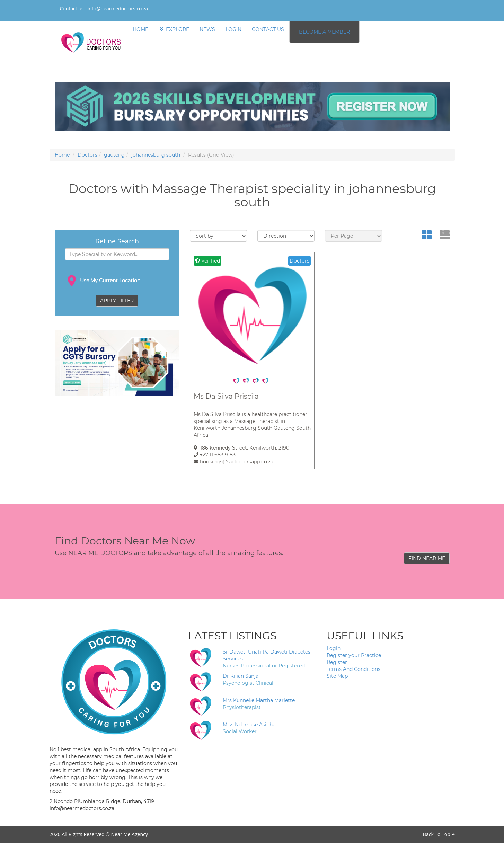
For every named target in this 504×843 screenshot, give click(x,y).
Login (334, 648)
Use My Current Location (103, 281)
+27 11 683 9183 (215, 455)
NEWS (207, 29)
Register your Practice (354, 655)
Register (337, 662)
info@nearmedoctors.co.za (118, 8)
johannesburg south (156, 155)
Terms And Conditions (353, 669)
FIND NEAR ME (427, 558)
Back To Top (439, 834)
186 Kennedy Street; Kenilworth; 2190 (241, 448)
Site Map (337, 676)
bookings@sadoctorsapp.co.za (233, 462)
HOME (140, 29)
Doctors (87, 155)
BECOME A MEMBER (324, 32)
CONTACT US (268, 29)
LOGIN (233, 29)
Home (62, 155)
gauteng (114, 155)
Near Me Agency (129, 834)
